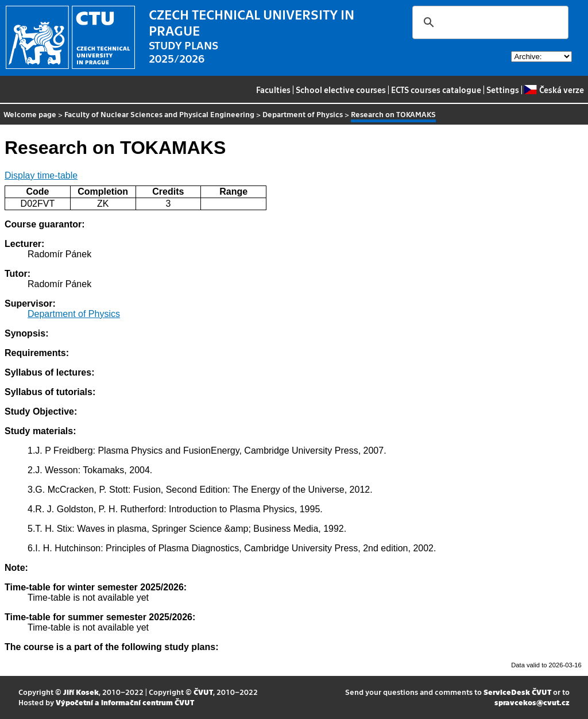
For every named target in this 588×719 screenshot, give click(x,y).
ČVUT (203, 692)
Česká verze (554, 90)
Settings (503, 90)
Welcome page (30, 114)
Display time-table (41, 175)
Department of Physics (303, 114)
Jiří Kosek (81, 692)
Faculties (273, 90)
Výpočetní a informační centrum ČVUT (125, 702)
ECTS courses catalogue (436, 90)
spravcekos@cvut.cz (532, 702)
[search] (489, 22)
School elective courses (341, 90)
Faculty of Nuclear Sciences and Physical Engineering (159, 114)
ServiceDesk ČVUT (517, 692)
